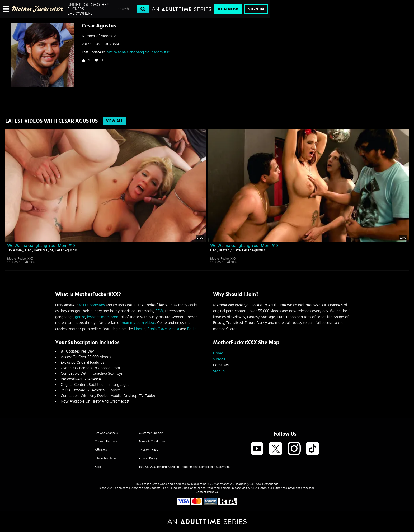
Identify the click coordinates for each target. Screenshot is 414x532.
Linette (140, 329)
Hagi (29, 250)
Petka (192, 329)
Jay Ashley (15, 250)
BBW (159, 311)
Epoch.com (121, 488)
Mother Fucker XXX (20, 258)
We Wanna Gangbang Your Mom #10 (139, 52)
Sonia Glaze (157, 329)
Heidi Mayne (44, 250)
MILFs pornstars (92, 305)
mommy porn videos (139, 323)
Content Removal (207, 492)
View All (114, 121)
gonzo (80, 317)
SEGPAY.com (257, 488)
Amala (174, 329)
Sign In (256, 9)
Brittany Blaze (230, 250)
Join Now (228, 9)
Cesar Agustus (66, 250)
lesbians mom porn (103, 317)
